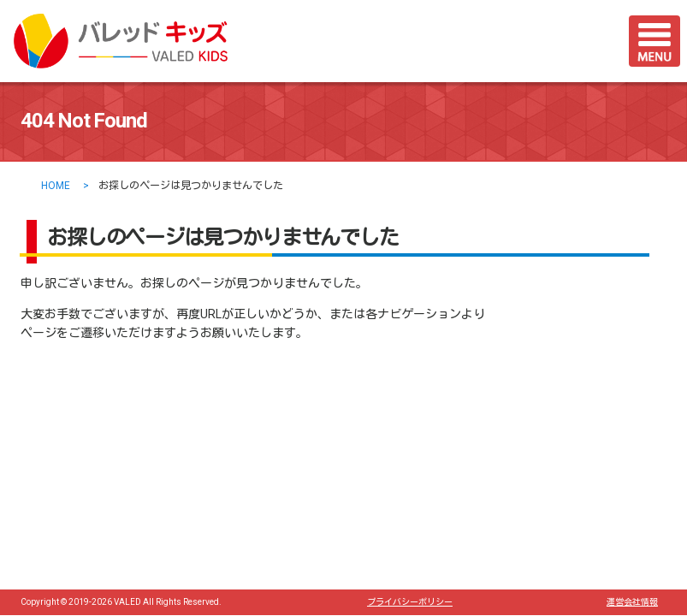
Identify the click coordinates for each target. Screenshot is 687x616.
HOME (56, 186)
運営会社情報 (632, 602)
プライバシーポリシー (410, 602)
